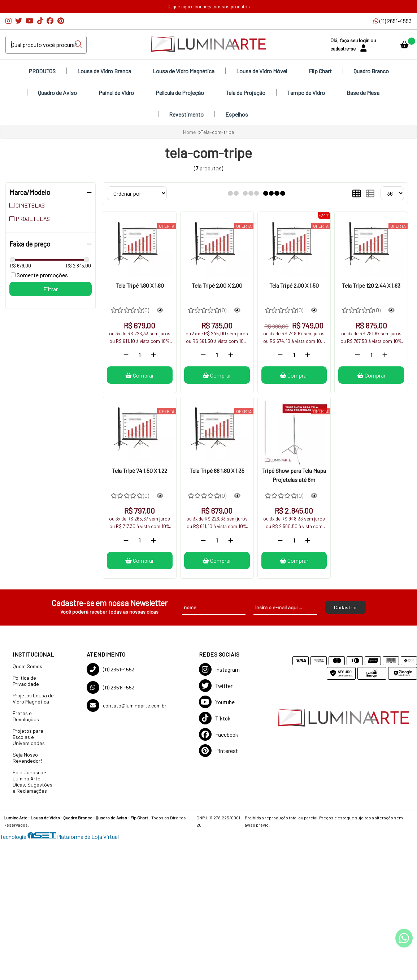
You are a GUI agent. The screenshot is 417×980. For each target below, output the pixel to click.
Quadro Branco (371, 71)
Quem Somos (27, 666)
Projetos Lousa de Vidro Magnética (33, 698)
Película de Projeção (180, 93)
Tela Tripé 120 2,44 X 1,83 (371, 285)
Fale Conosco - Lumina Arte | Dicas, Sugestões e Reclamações (32, 781)
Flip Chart (320, 71)
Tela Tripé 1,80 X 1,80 (140, 285)
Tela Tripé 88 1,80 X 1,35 (217, 471)
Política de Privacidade (26, 681)
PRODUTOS (42, 71)
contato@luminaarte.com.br (127, 705)
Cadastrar (346, 607)
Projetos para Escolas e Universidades (29, 737)
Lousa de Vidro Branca (104, 71)
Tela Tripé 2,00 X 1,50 (294, 285)
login (365, 40)
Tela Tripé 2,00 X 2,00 (217, 285)
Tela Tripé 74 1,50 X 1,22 (140, 471)
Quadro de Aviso (57, 93)
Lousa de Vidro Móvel (262, 71)
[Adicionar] (153, 355)
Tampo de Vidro (306, 93)
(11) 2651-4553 (111, 669)
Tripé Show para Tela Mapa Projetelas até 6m (294, 475)
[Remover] (126, 355)
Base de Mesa (363, 93)
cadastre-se (344, 49)
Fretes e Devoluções (26, 716)
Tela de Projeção (246, 93)
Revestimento (186, 114)
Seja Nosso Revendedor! (27, 758)
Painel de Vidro (116, 93)
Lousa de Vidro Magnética (184, 71)
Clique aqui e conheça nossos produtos (209, 6)
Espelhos (237, 114)
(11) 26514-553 (111, 687)
